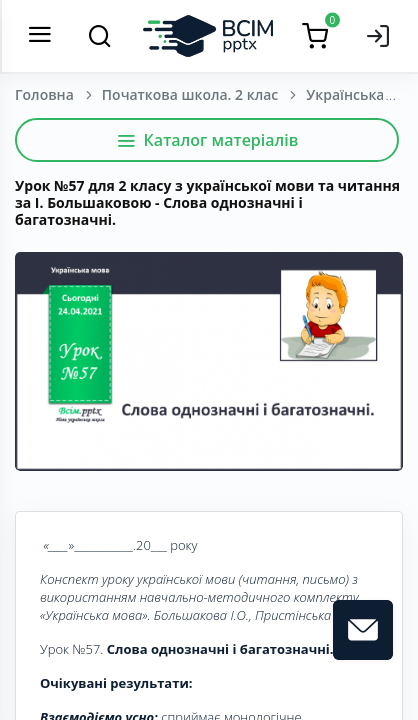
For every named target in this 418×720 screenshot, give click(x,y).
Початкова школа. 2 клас (190, 94)
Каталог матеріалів (207, 140)
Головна (44, 94)
